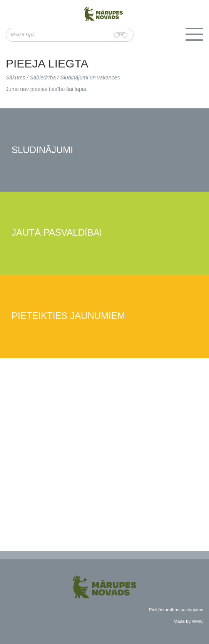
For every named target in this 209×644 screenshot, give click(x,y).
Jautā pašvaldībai (57, 233)
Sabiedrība (43, 78)
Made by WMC (188, 621)
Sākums (16, 78)
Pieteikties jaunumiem (68, 316)
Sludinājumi (42, 150)
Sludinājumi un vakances (90, 78)
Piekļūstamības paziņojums (176, 609)
